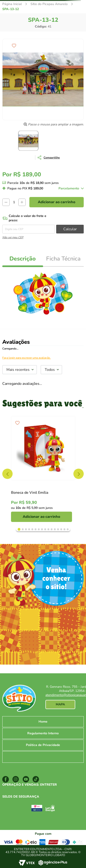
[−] (6, 202)
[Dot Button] (19, 529)
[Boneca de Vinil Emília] (43, 469)
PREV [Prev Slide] (7, 474)
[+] (22, 202)
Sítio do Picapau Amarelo (49, 4)
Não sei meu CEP (13, 237)
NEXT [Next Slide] (79, 474)
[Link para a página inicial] (12, 4)
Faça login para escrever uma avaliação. (26, 358)
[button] (47, 158)
